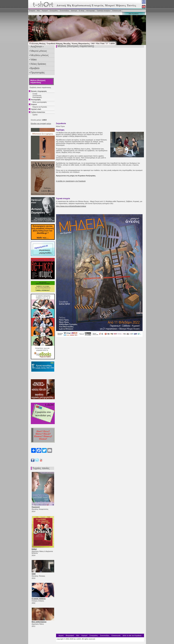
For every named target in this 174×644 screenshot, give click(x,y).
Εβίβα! (34, 549)
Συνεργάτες (54, 11)
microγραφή (90, 11)
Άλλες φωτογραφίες (40, 102)
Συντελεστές (37, 96)
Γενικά (35, 94)
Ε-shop (82, 11)
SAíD (34, 574)
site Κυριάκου (134, 14)
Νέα (38, 11)
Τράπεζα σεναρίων (104, 11)
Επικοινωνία (117, 11)
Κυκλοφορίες (37, 97)
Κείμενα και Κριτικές (40, 107)
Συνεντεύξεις (65, 11)
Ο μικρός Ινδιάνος (39, 599)
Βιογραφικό (70, 635)
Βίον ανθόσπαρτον (39, 622)
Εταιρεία (32, 11)
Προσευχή (36, 507)
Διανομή (74, 11)
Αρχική (61, 635)
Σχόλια (35, 115)
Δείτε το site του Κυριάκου (132, 635)
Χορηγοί (45, 11)
